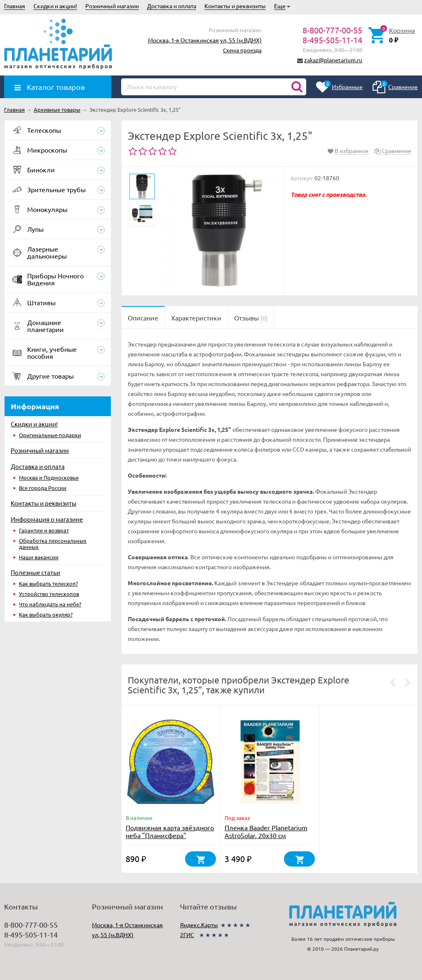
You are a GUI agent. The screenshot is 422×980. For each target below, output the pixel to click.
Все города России (43, 488)
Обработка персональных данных (53, 544)
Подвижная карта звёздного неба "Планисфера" (170, 831)
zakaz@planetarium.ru (333, 60)
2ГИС (187, 935)
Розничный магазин (112, 6)
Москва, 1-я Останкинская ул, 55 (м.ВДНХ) (205, 40)
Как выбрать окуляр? (46, 614)
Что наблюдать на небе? (50, 604)
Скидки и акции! (55, 6)
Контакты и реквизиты (235, 6)
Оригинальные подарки (50, 435)
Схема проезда (242, 50)
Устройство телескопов (49, 594)
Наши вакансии (39, 557)
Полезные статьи (35, 572)
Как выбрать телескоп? (48, 583)
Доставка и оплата (172, 6)
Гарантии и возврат (44, 530)
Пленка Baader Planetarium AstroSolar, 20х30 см (266, 831)
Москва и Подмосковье (49, 477)
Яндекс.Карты (199, 925)
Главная (15, 6)
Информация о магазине (47, 519)
